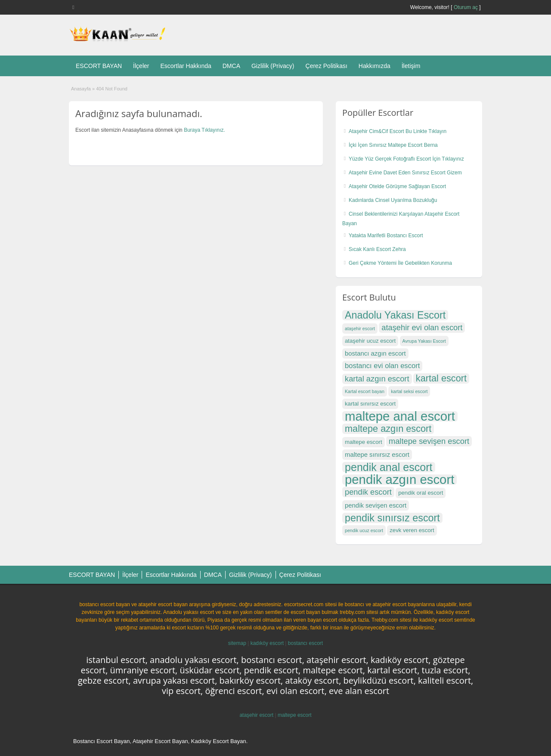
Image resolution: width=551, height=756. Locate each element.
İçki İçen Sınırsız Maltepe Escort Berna (393, 145)
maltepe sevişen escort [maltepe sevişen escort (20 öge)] (429, 441)
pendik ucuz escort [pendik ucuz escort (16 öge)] (364, 530)
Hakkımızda (375, 66)
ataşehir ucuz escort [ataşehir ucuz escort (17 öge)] (370, 341)
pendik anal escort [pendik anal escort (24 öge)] (389, 467)
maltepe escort (295, 715)
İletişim (411, 66)
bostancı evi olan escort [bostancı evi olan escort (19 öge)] (382, 366)
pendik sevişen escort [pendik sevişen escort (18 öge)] (376, 505)
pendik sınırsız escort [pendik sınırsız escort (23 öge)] (392, 518)
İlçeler (141, 66)
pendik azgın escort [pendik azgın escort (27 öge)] (399, 480)
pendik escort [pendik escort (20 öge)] (368, 492)
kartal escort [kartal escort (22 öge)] (441, 378)
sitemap (237, 643)
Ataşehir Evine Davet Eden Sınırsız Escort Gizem (405, 173)
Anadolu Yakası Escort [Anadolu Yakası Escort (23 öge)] (395, 315)
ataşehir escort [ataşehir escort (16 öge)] (360, 328)
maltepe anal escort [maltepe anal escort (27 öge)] (400, 416)
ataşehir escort (256, 715)
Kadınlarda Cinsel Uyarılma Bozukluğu (393, 200)
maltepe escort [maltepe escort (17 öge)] (364, 442)
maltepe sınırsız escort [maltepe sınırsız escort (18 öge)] (377, 455)
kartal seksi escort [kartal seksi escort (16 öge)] (409, 391)
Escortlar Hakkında (186, 66)
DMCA (231, 66)
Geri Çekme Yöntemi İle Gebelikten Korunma (400, 263)
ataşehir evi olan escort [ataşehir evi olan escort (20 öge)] (422, 327)
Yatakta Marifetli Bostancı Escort (386, 235)
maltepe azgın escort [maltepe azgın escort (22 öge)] (388, 429)
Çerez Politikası (327, 66)
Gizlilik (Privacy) (273, 66)
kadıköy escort (267, 643)
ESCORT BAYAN (99, 66)
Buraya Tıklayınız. (204, 130)
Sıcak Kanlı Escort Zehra (377, 249)
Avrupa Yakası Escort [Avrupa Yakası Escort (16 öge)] (424, 341)
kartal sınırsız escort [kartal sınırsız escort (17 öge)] (370, 404)
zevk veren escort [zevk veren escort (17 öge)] (412, 530)
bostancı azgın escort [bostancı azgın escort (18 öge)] (375, 353)
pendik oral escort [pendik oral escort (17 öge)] (421, 493)
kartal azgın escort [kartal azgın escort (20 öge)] (377, 379)
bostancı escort (305, 643)
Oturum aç (466, 7)
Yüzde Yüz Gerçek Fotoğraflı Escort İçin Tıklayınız (406, 159)
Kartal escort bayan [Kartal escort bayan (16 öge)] (365, 391)
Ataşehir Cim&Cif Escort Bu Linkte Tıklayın (398, 131)
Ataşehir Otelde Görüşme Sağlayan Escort (397, 186)
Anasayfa (81, 89)
